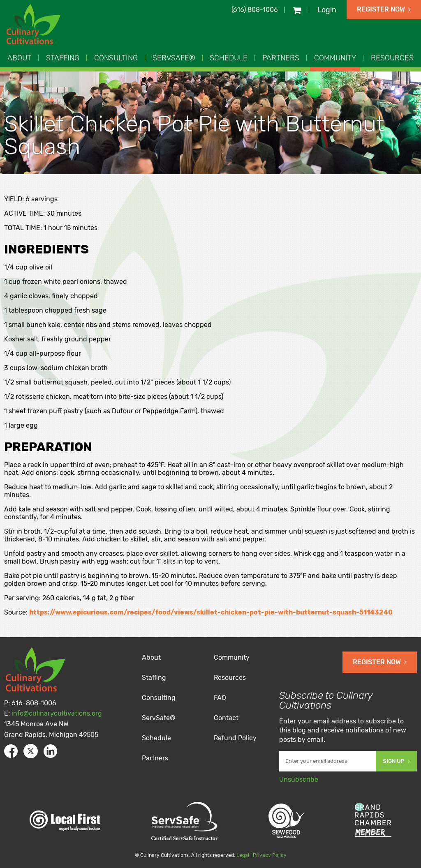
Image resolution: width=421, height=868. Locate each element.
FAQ (220, 698)
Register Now (384, 9)
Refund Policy (235, 738)
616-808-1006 (34, 703)
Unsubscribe (299, 779)
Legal (243, 855)
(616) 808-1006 (255, 10)
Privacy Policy (270, 855)
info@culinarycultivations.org (57, 713)
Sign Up (396, 761)
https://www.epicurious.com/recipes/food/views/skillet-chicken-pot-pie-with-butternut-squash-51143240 (211, 612)
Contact (226, 718)
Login (327, 10)
